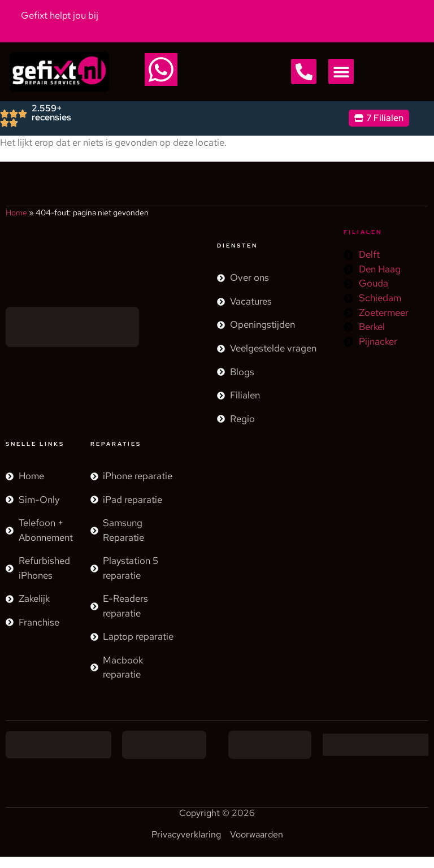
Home (16, 212)
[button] (304, 71)
